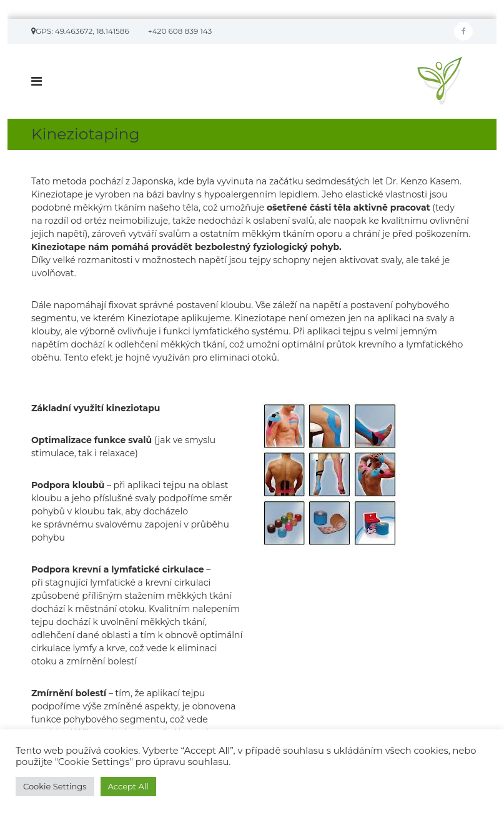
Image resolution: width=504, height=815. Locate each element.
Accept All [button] (128, 786)
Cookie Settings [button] (55, 786)
